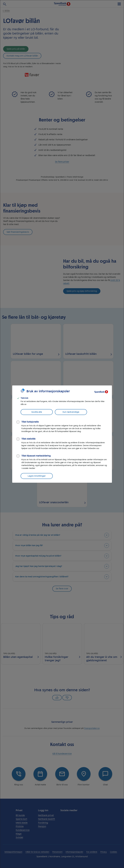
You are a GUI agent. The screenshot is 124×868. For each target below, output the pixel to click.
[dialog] (62, 434)
